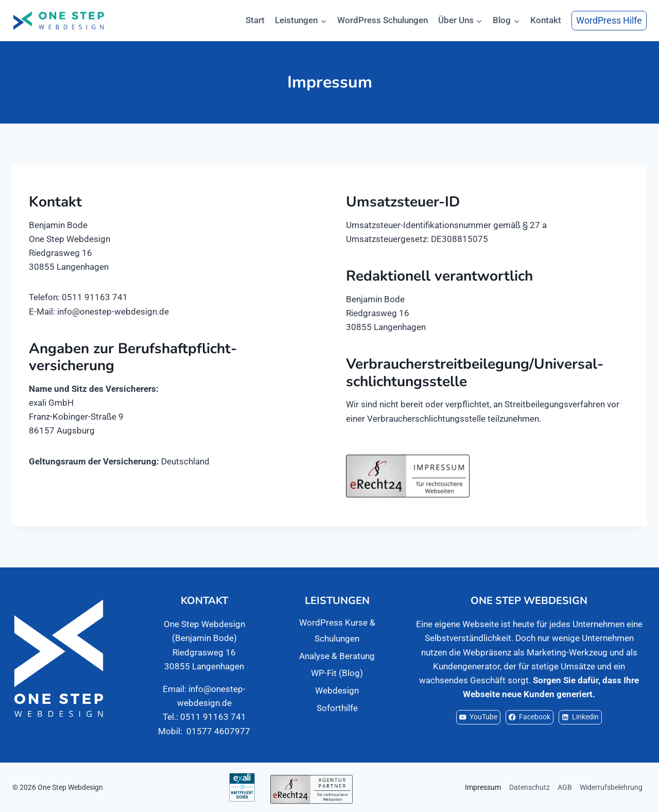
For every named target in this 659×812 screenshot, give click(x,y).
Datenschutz (530, 787)
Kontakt (546, 20)
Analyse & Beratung (337, 656)
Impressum (483, 787)
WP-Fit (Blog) (337, 673)
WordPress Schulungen (383, 20)
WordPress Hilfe (609, 20)
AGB (565, 787)
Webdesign (337, 690)
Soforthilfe (337, 708)
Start (255, 20)
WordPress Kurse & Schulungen (337, 630)
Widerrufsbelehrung (611, 787)
